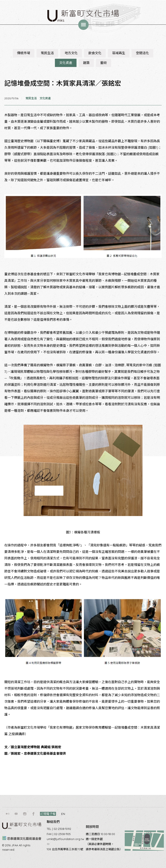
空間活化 (142, 53)
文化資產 (66, 63)
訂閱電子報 (48, 814)
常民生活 (47, 53)
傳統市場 (24, 53)
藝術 (104, 63)
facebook (34, 814)
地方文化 (71, 53)
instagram (25, 814)
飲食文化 (95, 53)
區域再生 (119, 53)
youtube (16, 814)
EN (63, 814)
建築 (86, 63)
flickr (8, 814)
